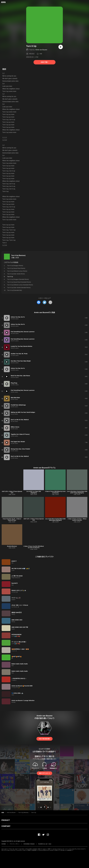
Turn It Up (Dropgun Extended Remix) (18, 279)
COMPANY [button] (6, 826)
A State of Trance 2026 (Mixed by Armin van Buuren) (55, 492)
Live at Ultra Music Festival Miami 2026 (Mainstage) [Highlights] (55, 520)
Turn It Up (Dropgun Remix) (15, 266)
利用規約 (4, 844)
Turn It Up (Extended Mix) (15, 290)
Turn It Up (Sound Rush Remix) (16, 268)
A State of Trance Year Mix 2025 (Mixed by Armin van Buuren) (34, 547)
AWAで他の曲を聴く (44, 739)
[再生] (61, 47)
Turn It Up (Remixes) (18, 255)
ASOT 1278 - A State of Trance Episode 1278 (12, 492)
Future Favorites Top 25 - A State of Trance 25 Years (12, 520)
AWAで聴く (44, 62)
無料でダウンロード (44, 773)
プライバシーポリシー (15, 844)
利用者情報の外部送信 (29, 844)
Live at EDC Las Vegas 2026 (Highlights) (34, 492)
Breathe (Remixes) (12, 546)
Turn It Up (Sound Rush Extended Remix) (19, 282)
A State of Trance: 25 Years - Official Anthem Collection (77, 520)
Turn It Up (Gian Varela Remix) (16, 274)
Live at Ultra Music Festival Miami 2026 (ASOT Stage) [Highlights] (77, 492)
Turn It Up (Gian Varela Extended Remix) (19, 288)
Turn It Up (34, 813)
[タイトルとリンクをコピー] (50, 302)
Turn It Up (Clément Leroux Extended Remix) (20, 285)
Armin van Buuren (41, 50)
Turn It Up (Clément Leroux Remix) (17, 271)
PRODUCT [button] (6, 820)
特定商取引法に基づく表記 (45, 844)
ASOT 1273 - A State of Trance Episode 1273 (34, 520)
